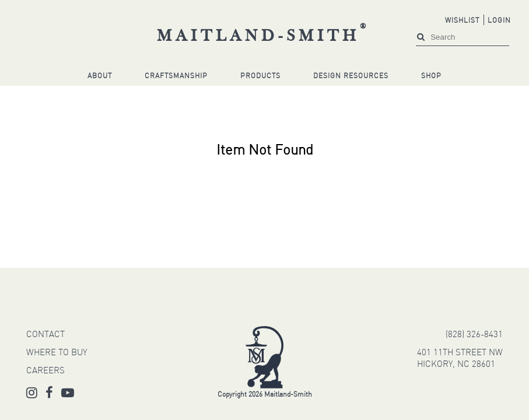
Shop (431, 76)
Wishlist (462, 21)
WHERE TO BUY (57, 353)
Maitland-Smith (263, 37)
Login (499, 21)
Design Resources (351, 76)
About (100, 76)
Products (260, 76)
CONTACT (45, 335)
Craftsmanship (176, 76)
